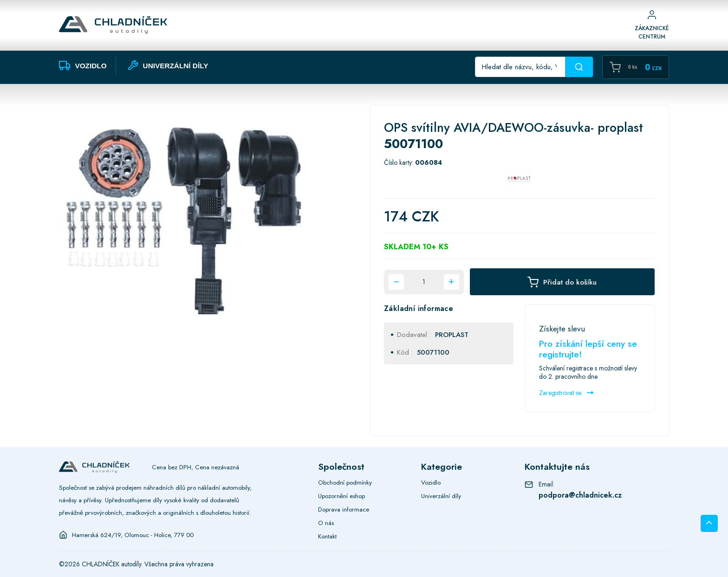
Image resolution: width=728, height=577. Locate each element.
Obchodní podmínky (345, 482)
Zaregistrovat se (566, 393)
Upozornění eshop (341, 496)
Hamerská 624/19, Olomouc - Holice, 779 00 (133, 535)
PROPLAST (452, 335)
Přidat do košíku (562, 282)
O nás (326, 523)
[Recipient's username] (520, 67)
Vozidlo (431, 482)
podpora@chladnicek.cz (580, 495)
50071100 (433, 352)
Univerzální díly (441, 496)
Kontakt (327, 536)
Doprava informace (344, 509)
